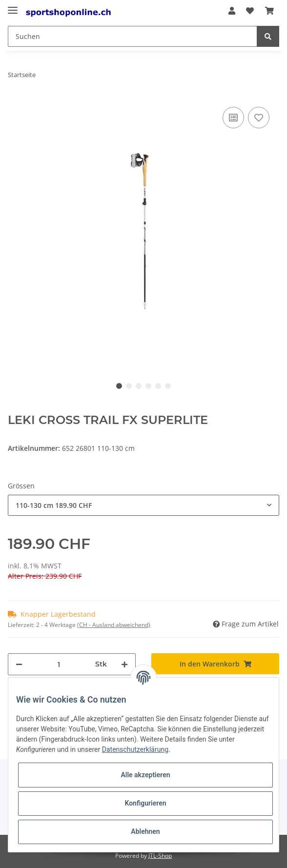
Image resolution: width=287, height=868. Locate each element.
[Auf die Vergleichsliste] (233, 118)
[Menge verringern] (19, 664)
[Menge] (59, 664)
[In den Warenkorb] (215, 664)
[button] (232, 11)
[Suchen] (133, 36)
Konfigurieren (145, 803)
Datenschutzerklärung (135, 749)
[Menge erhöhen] (124, 664)
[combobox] (143, 505)
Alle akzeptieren (145, 775)
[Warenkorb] (269, 11)
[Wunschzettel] (250, 11)
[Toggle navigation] (13, 6)
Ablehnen (145, 831)
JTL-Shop (160, 856)
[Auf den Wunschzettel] (259, 118)
